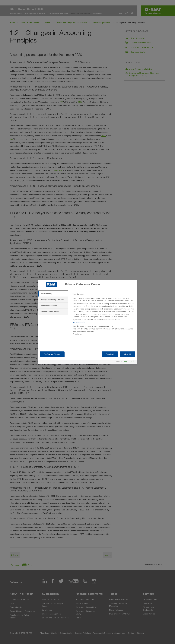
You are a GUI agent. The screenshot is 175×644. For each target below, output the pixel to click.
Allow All (128, 354)
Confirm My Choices (52, 354)
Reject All (110, 354)
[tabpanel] (104, 315)
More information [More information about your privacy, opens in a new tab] (79, 322)
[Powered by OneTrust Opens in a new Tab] (126, 362)
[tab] (53, 294)
